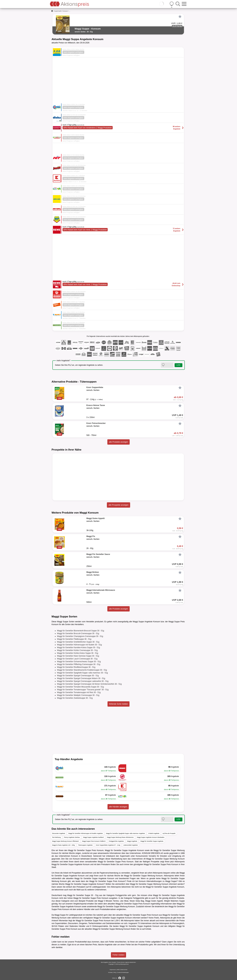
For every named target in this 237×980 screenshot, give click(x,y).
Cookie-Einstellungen (123, 972)
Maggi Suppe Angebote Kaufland (93, 837)
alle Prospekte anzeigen (118, 505)
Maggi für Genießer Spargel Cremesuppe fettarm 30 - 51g (81, 678)
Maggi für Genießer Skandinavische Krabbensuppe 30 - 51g (82, 670)
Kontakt (110, 972)
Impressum (113, 970)
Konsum (65, 11)
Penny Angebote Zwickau (72, 837)
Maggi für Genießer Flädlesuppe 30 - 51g (74, 639)
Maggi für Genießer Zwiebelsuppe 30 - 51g (75, 698)
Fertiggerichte (121, 895)
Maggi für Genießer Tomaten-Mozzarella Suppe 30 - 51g (81, 687)
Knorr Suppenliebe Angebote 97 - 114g (108, 845)
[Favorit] (180, 17)
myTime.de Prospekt (169, 833)
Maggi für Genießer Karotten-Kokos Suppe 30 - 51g (79, 648)
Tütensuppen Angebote (85, 845)
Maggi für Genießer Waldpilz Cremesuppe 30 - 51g (78, 695)
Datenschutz (124, 970)
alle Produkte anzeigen (118, 442)
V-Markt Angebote (154, 833)
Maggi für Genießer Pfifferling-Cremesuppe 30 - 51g (79, 664)
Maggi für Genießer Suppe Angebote (152, 841)
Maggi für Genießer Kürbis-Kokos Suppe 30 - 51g (78, 653)
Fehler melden (118, 955)
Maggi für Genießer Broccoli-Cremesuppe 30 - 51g (78, 633)
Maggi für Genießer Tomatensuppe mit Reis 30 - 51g (79, 692)
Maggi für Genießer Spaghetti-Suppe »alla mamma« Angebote (125, 833)
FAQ (115, 972)
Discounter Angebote (59, 833)
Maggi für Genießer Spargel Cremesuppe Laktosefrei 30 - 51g (83, 681)
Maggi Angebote (132, 841)
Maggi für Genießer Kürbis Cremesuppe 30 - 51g (77, 650)
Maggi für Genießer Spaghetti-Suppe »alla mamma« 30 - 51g (83, 673)
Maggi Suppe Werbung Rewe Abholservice (120, 837)
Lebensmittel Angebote (131, 845)
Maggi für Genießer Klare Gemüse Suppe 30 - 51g (78, 656)
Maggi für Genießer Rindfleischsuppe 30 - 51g (76, 667)
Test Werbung (56, 837)
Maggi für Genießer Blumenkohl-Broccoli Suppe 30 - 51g (81, 631)
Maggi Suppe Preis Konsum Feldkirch (94, 841)
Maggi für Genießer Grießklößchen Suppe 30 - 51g (78, 642)
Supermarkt (58, 11)
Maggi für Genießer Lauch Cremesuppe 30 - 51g (77, 659)
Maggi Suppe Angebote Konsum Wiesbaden (151, 837)
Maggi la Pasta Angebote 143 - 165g (64, 845)
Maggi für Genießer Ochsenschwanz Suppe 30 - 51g (79, 662)
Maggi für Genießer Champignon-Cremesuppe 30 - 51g (80, 636)
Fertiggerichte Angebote (116, 841)
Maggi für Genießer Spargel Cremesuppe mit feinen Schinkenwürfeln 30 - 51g (89, 684)
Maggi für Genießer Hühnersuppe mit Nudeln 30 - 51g (79, 645)
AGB (118, 970)
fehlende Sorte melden (118, 704)
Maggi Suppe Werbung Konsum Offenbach (65, 841)
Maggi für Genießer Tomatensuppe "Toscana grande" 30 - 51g (83, 690)
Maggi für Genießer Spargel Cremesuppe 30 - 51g (78, 676)
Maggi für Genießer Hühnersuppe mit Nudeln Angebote (86, 833)
